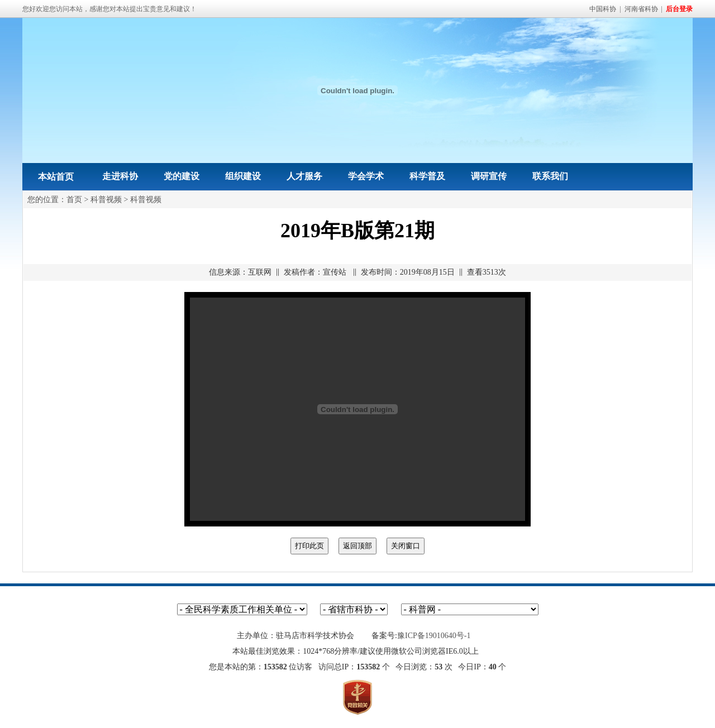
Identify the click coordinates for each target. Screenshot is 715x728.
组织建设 (243, 176)
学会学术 (366, 176)
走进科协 (120, 176)
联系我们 (550, 176)
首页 (74, 200)
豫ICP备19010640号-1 (434, 636)
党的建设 (182, 176)
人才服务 (304, 176)
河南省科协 (641, 9)
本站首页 (56, 177)
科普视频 (106, 200)
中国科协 (603, 9)
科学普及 (427, 176)
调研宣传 (489, 176)
